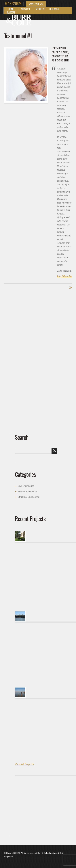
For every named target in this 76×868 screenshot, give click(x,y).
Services (25, 9)
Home (11, 9)
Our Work (54, 9)
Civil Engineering (26, 486)
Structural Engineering (29, 497)
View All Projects (24, 764)
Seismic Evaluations (27, 492)
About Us (40, 9)
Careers (11, 12)
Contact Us (36, 4)
